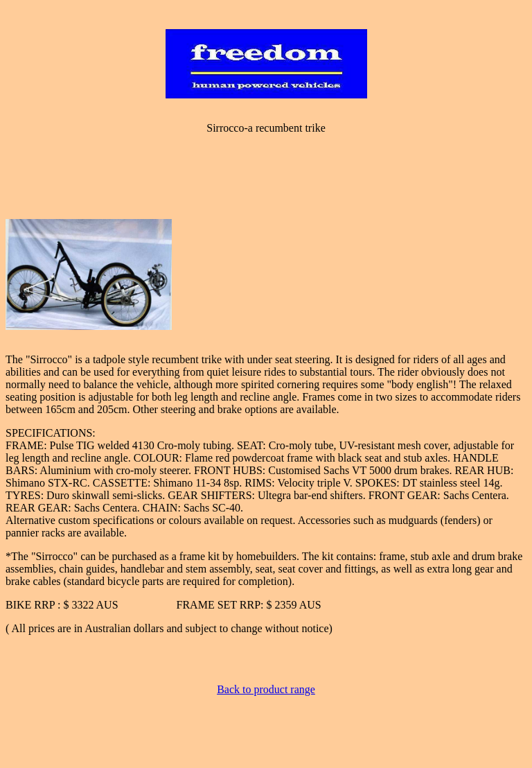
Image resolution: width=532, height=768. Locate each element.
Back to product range (266, 689)
